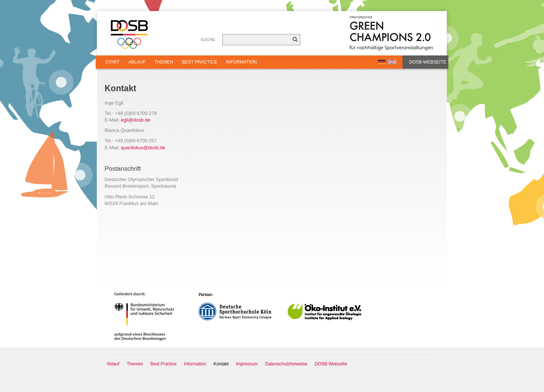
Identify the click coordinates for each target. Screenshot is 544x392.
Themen (164, 62)
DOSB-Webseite (428, 62)
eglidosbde (136, 120)
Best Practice (200, 62)
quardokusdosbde (143, 148)
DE (382, 62)
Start (112, 62)
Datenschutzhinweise (286, 364)
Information (242, 62)
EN (392, 62)
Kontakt (221, 364)
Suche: (208, 40)
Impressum (247, 364)
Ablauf (137, 62)
